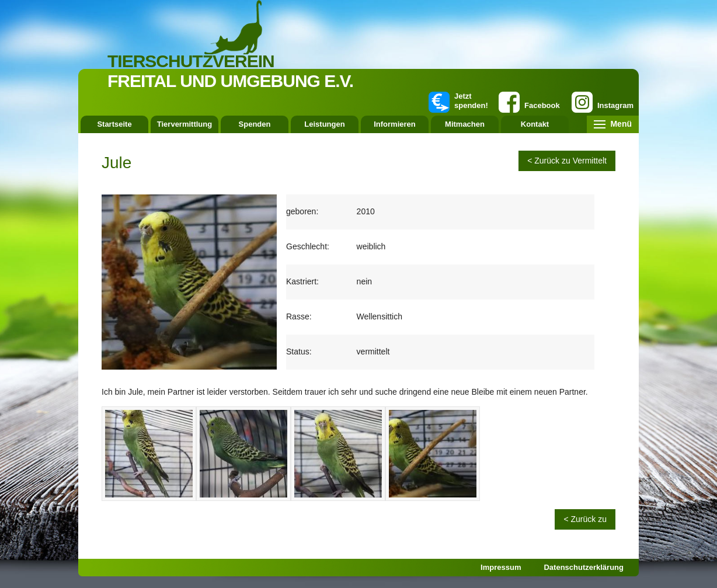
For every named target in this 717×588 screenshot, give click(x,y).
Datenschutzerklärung (584, 567)
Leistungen (324, 124)
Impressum (501, 567)
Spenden (255, 124)
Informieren (395, 124)
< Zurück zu (585, 519)
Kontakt (535, 124)
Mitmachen (465, 124)
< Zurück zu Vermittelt (567, 161)
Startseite (114, 124)
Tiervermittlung (185, 124)
